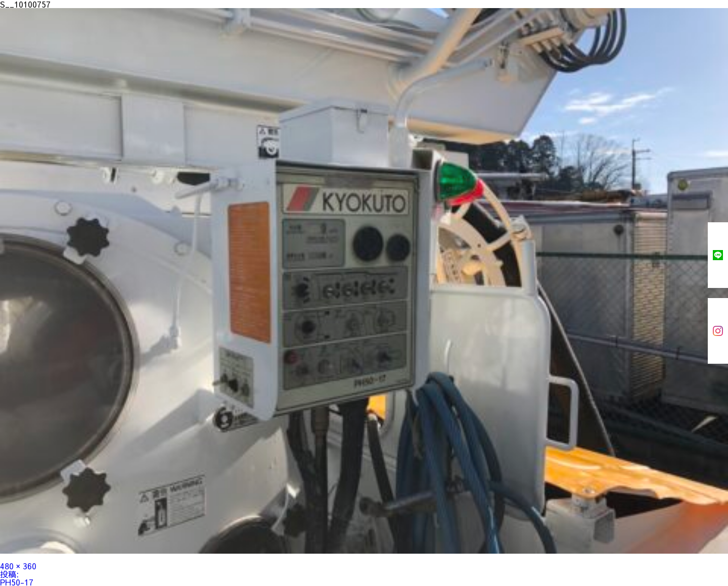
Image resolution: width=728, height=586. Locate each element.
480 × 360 (18, 566)
